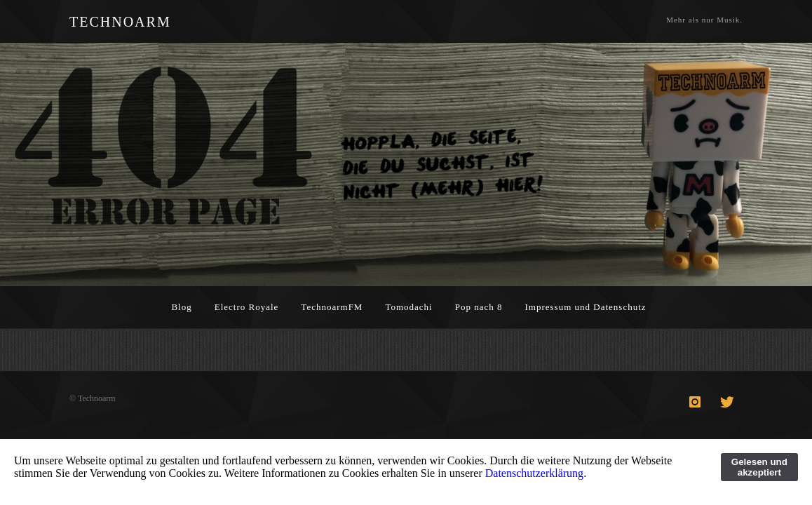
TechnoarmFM (332, 307)
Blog (181, 307)
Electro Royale (247, 307)
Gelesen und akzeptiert (759, 467)
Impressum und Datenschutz (586, 307)
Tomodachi (408, 307)
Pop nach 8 (479, 307)
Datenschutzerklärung (534, 473)
